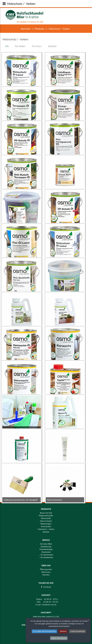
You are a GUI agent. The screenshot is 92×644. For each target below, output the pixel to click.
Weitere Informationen (59, 639)
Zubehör (46, 532)
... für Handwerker (46, 557)
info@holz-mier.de (49, 603)
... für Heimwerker (46, 555)
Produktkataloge (46, 549)
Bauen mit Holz (46, 513)
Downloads (46, 552)
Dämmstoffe (46, 518)
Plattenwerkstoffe (46, 516)
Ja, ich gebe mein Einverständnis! (44, 632)
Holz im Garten (46, 521)
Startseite (26, 29)
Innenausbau (46, 526)
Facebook (47, 585)
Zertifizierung (46, 547)
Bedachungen (46, 524)
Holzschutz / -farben (46, 529)
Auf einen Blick (46, 544)
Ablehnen (63, 632)
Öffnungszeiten (46, 568)
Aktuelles (46, 573)
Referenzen (46, 570)
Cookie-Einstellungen (78, 632)
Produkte (40, 29)
